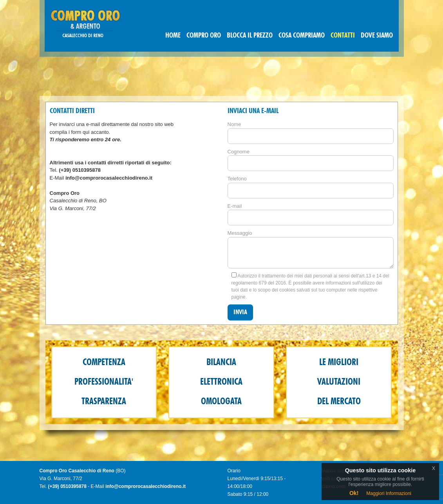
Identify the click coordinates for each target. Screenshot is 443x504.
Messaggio (240, 233)
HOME (173, 36)
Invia (240, 312)
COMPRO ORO (204, 36)
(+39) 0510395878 (80, 170)
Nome (234, 124)
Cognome (239, 152)
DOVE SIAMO (377, 36)
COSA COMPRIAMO (302, 36)
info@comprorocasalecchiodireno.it (109, 178)
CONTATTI (343, 36)
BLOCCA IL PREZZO (250, 36)
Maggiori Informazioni (389, 493)
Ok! (354, 493)
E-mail (235, 206)
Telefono (237, 179)
